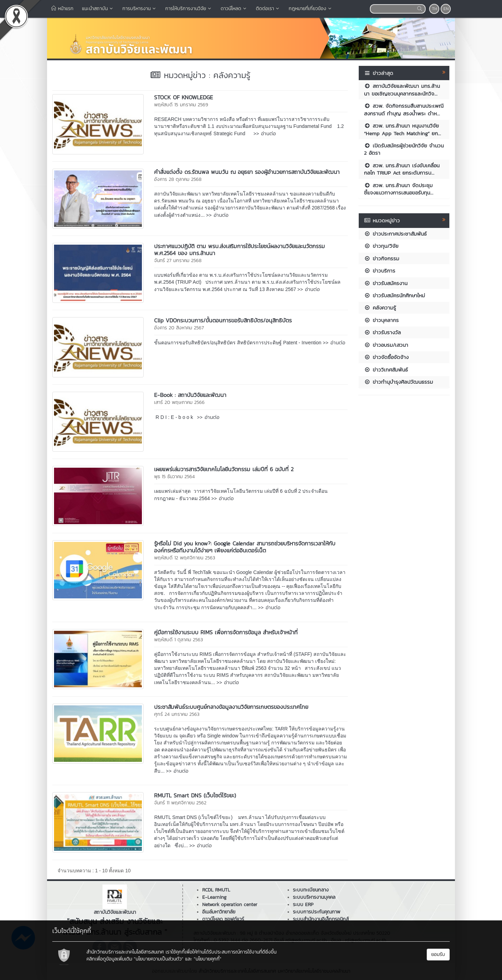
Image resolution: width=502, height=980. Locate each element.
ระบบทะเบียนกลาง (311, 890)
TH (435, 9)
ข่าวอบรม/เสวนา (386, 345)
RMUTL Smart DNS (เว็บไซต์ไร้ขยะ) (195, 795)
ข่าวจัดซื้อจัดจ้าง (386, 357)
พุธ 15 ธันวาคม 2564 (174, 477)
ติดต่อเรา (268, 9)
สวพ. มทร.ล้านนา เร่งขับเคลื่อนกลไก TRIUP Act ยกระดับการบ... (402, 169)
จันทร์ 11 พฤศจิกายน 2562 (180, 803)
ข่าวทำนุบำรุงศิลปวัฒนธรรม (398, 382)
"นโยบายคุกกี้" (208, 959)
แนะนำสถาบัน (98, 9)
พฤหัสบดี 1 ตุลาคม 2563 (178, 640)
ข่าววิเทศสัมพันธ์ (386, 370)
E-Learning (214, 897)
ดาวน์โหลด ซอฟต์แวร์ (223, 919)
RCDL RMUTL (216, 890)
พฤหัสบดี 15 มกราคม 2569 (181, 105)
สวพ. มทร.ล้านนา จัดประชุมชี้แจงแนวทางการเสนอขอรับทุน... (399, 189)
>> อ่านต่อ (265, 133)
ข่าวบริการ (380, 271)
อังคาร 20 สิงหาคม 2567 (179, 328)
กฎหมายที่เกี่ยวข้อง (311, 9)
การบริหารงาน (140, 9)
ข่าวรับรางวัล (382, 332)
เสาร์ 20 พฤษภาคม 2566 (179, 402)
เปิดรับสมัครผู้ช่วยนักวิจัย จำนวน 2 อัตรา (404, 149)
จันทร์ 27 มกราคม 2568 (178, 261)
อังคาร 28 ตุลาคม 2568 (178, 179)
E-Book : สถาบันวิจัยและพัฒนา (190, 395)
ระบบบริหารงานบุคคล (314, 897)
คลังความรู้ (380, 308)
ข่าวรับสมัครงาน (386, 283)
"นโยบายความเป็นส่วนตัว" (159, 959)
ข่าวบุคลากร (381, 320)
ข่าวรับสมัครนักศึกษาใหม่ (394, 295)
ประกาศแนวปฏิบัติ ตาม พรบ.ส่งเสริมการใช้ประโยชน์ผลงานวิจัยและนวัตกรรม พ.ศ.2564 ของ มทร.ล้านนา (239, 250)
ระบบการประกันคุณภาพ (317, 912)
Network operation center (230, 905)
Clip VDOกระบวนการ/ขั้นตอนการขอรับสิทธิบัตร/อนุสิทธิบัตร (223, 320)
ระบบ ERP (303, 905)
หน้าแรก (62, 9)
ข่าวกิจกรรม (382, 258)
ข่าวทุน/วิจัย (381, 246)
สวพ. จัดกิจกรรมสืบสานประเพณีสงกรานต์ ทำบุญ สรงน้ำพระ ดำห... (404, 109)
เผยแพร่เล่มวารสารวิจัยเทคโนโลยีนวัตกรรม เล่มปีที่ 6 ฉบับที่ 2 (224, 469)
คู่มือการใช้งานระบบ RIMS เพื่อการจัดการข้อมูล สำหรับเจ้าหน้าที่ (226, 632)
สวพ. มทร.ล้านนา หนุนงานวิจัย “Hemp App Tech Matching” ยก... (402, 129)
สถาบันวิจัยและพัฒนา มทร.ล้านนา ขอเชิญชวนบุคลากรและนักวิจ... (402, 90)
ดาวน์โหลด (234, 9)
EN (446, 9)
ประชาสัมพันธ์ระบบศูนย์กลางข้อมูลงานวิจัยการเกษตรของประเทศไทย (231, 707)
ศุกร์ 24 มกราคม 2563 (177, 714)
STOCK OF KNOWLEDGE (184, 97)
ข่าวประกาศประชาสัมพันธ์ (395, 234)
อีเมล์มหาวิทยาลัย (219, 912)
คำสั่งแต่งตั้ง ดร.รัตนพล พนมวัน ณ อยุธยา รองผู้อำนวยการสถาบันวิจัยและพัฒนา (247, 172)
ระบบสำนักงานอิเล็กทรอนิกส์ (321, 919)
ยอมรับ (438, 954)
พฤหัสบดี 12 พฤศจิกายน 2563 (185, 558)
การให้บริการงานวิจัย (189, 9)
